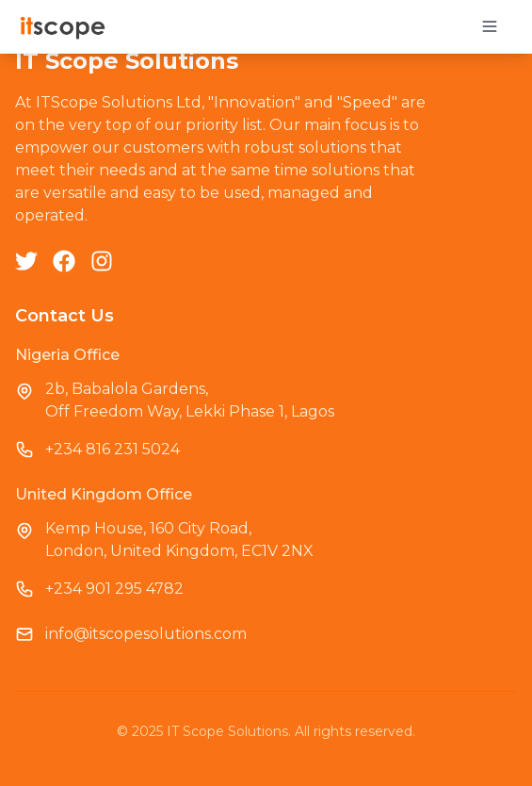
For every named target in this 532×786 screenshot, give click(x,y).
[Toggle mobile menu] (490, 26)
